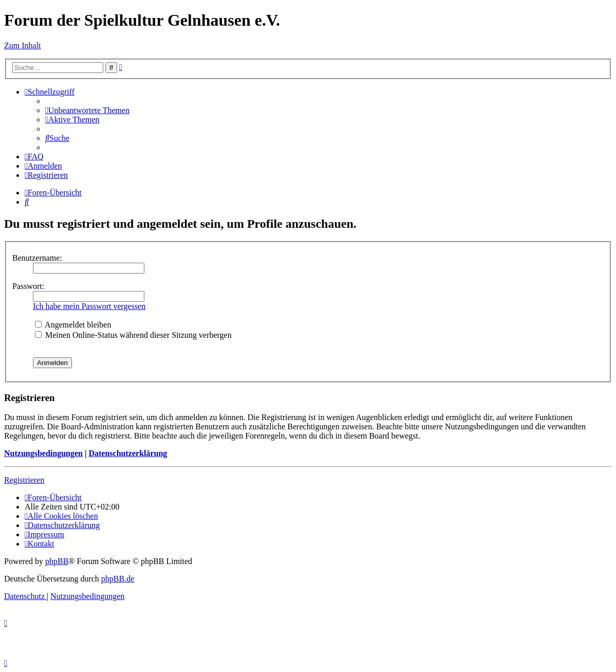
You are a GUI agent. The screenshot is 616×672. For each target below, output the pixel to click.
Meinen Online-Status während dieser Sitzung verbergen (133, 335)
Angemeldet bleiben (73, 325)
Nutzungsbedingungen (43, 453)
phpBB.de (118, 579)
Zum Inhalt (23, 46)
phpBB (57, 561)
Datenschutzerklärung (128, 453)
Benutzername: (37, 258)
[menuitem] (87, 110)
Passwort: (28, 286)
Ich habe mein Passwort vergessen (89, 306)
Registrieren (24, 480)
